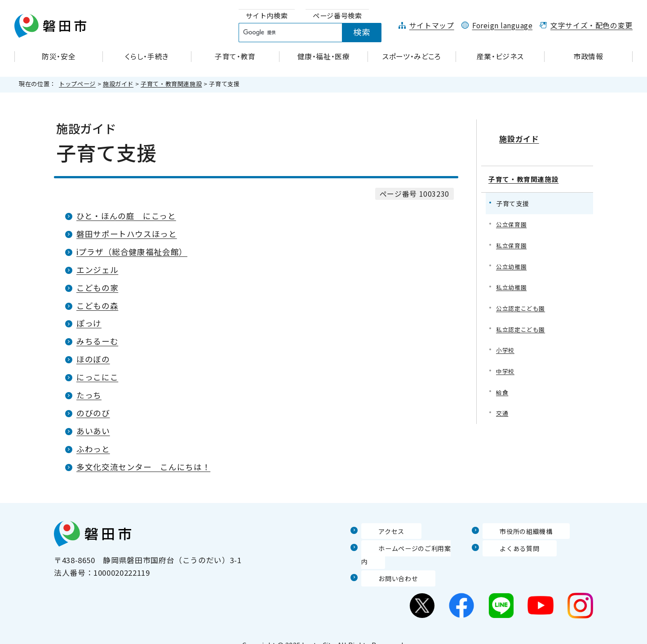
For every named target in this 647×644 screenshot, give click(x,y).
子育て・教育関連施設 (171, 84)
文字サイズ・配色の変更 (592, 25)
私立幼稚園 (512, 279)
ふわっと (93, 449)
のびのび (93, 413)
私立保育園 (512, 235)
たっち (89, 395)
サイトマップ (432, 25)
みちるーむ (97, 341)
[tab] (267, 16)
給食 (503, 387)
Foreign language (503, 25)
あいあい (93, 431)
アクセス (377, 531)
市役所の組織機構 (514, 531)
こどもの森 (97, 306)
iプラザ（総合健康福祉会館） (132, 252)
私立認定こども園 (522, 322)
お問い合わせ (385, 565)
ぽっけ (89, 323)
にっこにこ (97, 377)
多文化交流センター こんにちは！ (143, 467)
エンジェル (97, 270)
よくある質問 (506, 548)
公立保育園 (512, 214)
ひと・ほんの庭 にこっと (126, 216)
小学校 (506, 343)
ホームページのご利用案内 (409, 548)
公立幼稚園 (512, 257)
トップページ (77, 84)
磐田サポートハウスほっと (127, 234)
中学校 (506, 365)
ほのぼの (93, 359)
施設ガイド (118, 84)
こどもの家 (97, 288)
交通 (503, 408)
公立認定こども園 (522, 300)
